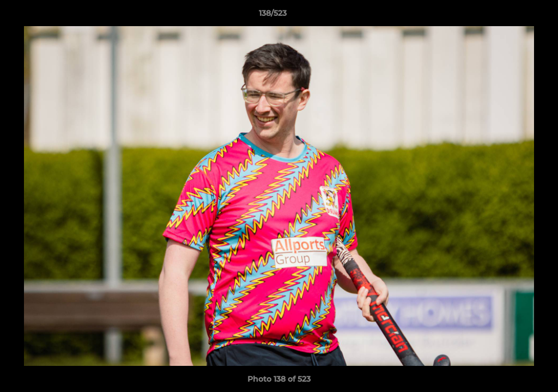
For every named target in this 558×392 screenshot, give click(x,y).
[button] (512, 16)
